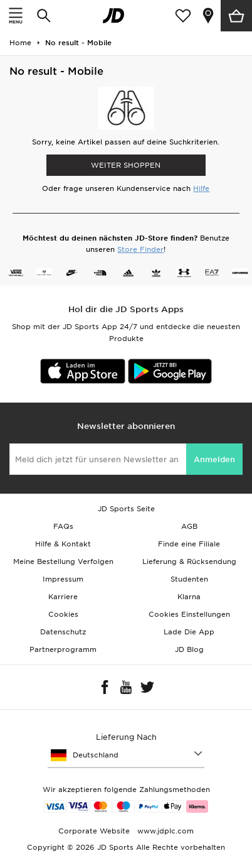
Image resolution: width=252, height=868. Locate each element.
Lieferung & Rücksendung (189, 561)
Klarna (189, 597)
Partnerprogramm (63, 649)
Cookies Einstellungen (189, 614)
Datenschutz (63, 632)
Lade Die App (189, 632)
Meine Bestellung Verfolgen (63, 561)
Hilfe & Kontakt (63, 544)
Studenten (189, 579)
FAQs (63, 526)
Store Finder (140, 249)
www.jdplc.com (164, 831)
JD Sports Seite (126, 509)
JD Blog (189, 649)
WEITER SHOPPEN (126, 165)
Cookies (63, 614)
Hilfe (201, 188)
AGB (189, 526)
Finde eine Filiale (189, 544)
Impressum (63, 579)
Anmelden (214, 459)
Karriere (63, 597)
